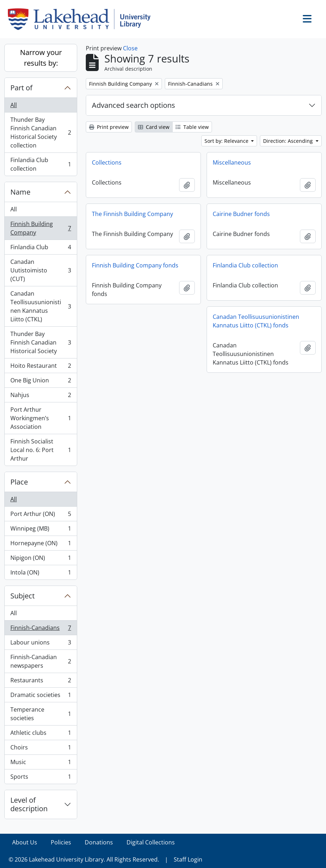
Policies (61, 842)
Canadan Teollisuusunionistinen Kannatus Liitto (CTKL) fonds (256, 321)
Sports (41, 778)
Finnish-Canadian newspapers (41, 661)
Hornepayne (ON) (41, 545)
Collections (107, 162)
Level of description (29, 804)
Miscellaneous (232, 162)
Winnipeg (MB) (41, 530)
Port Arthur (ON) (41, 515)
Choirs (41, 749)
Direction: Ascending (289, 141)
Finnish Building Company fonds (135, 265)
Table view (192, 127)
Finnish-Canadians (41, 629)
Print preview (109, 127)
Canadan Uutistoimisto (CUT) (41, 270)
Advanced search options (134, 105)
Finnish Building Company (41, 228)
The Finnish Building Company (132, 214)
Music (41, 764)
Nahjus (41, 397)
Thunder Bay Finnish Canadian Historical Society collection (41, 132)
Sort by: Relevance (227, 141)
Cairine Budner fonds (241, 214)
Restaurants (41, 682)
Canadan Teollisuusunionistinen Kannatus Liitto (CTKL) (41, 306)
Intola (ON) (41, 574)
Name (20, 192)
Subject (23, 596)
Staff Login (188, 859)
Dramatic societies (41, 696)
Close (130, 48)
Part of (21, 88)
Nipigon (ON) (41, 559)
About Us (25, 842)
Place (19, 482)
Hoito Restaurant (41, 367)
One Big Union (41, 382)
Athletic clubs (41, 734)
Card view (154, 127)
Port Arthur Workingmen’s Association (41, 418)
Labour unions (41, 644)
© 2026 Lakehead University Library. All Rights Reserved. (84, 859)
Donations (99, 842)
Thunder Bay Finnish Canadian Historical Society (41, 342)
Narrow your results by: (41, 58)
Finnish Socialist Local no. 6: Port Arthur (41, 450)
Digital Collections (151, 842)
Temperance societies (41, 714)
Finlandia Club (41, 249)
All (14, 105)
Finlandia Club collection (41, 164)
